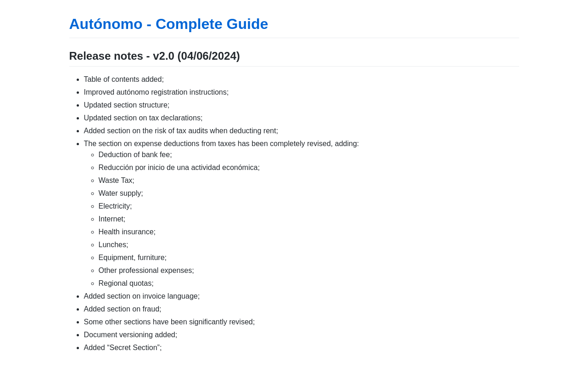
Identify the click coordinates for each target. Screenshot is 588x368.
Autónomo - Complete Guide (169, 24)
